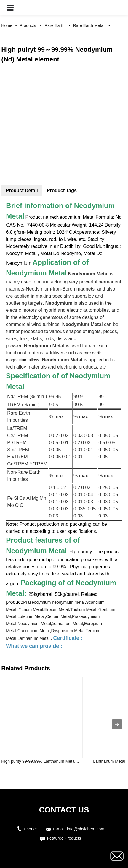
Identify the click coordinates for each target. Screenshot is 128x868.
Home (7, 25)
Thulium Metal (83, 609)
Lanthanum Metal (34, 638)
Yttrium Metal (31, 609)
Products (28, 25)
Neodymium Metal (34, 624)
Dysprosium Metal (68, 631)
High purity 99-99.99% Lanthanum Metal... (40, 761)
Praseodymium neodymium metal (54, 602)
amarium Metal (69, 624)
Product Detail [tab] (22, 190)
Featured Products (64, 838)
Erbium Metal (57, 609)
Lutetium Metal (31, 616)
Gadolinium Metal (34, 631)
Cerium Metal (58, 616)
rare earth (98, 346)
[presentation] (117, 724)
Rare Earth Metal (89, 25)
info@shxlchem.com (86, 829)
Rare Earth (55, 25)
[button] (10, 8)
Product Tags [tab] (62, 190)
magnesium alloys (23, 360)
